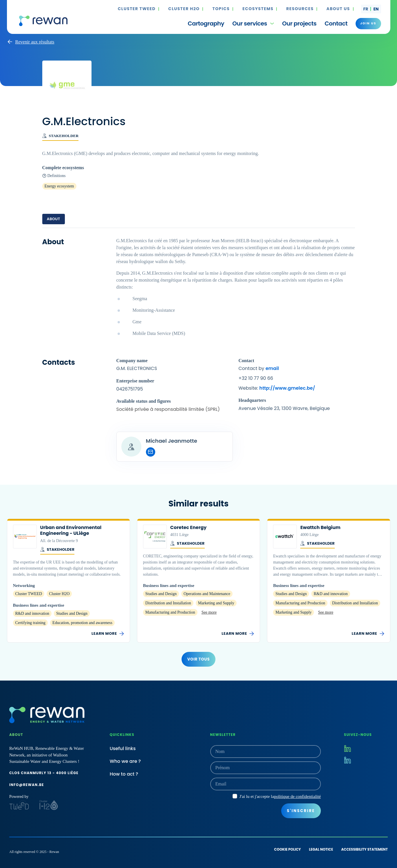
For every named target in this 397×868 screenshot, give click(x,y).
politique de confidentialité (297, 796)
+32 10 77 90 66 (256, 378)
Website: (277, 388)
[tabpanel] (199, 350)
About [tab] (54, 219)
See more (209, 612)
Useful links (123, 748)
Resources (300, 9)
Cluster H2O (184, 9)
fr (366, 9)
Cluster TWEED (137, 9)
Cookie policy (288, 849)
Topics (221, 9)
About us (338, 9)
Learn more (108, 634)
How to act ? (124, 774)
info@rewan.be (27, 785)
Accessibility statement (364, 849)
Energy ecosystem (59, 186)
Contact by (259, 368)
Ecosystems (258, 9)
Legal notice (321, 849)
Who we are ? (125, 761)
